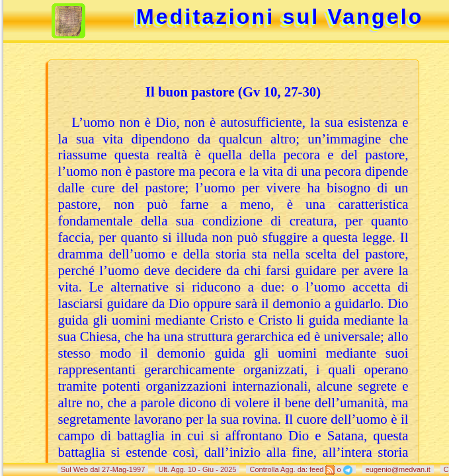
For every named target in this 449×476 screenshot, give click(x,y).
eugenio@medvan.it (398, 469)
